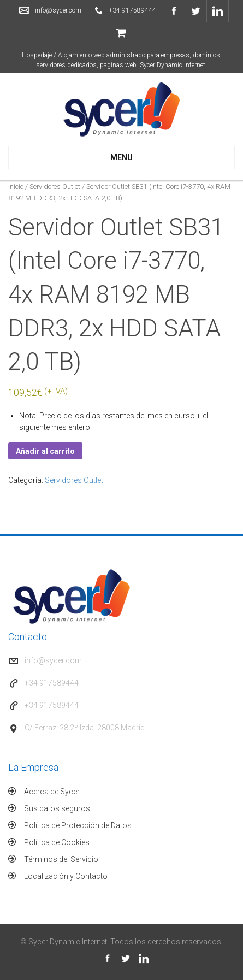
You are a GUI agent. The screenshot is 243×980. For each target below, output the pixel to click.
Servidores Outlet (55, 187)
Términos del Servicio (61, 859)
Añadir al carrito (45, 451)
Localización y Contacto (66, 876)
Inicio (16, 187)
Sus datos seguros (57, 808)
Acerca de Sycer (52, 792)
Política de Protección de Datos (78, 825)
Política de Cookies (57, 842)
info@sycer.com (58, 10)
